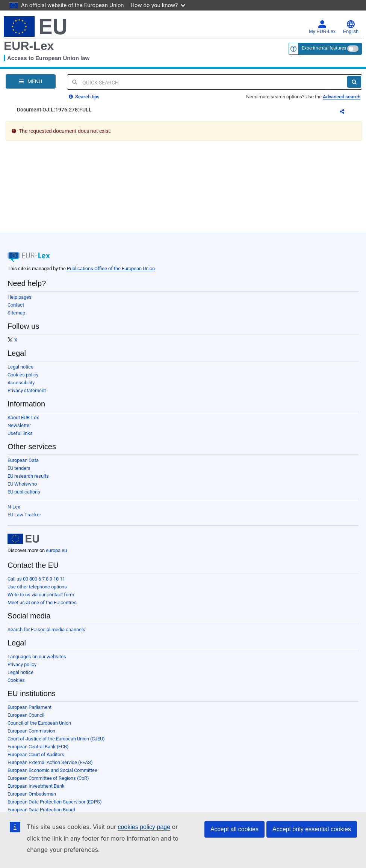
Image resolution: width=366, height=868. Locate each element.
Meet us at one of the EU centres (42, 602)
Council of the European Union (39, 723)
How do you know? (158, 5)
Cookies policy (23, 375)
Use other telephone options (37, 587)
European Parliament (29, 707)
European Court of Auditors (36, 754)
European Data (23, 460)
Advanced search (342, 97)
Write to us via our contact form (41, 595)
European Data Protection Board (41, 810)
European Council (26, 715)
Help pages (20, 297)
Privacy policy (22, 664)
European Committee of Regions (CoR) (48, 778)
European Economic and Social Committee (52, 770)
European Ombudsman (32, 794)
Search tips (84, 97)
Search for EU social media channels (46, 630)
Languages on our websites (37, 657)
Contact (16, 305)
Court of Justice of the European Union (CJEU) (56, 739)
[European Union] (23, 539)
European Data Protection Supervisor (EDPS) (55, 802)
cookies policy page (144, 827)
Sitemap (16, 313)
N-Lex (14, 507)
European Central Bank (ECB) (38, 747)
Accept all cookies (234, 829)
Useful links (20, 433)
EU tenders (19, 468)
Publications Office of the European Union (111, 269)
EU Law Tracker (24, 515)
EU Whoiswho (22, 484)
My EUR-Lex (322, 27)
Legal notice (20, 367)
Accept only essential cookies (312, 829)
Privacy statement (27, 390)
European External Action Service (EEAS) (50, 762)
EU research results (28, 476)
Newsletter (19, 425)
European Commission (31, 731)
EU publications (24, 492)
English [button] (351, 27)
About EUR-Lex (23, 417)
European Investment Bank (36, 786)
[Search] (354, 82)
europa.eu (56, 550)
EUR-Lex (29, 46)
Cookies (16, 680)
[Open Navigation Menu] (31, 81)
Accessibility (21, 383)
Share (346, 113)
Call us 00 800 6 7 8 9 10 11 (36, 579)
